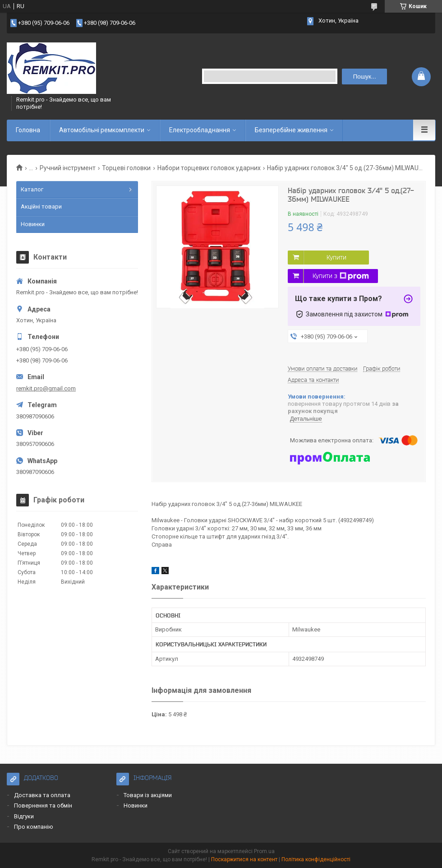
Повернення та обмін (43, 805)
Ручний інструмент (68, 168)
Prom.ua (264, 851)
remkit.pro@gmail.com (46, 388)
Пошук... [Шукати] (365, 77)
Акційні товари (41, 207)
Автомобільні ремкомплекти (102, 130)
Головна (28, 130)
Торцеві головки (126, 168)
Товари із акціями (148, 795)
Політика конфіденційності (316, 859)
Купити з (341, 276)
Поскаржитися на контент (244, 859)
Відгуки (24, 816)
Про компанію (34, 827)
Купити (336, 257)
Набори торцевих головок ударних (209, 168)
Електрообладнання (200, 130)
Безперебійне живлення (291, 130)
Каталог (32, 189)
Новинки (33, 224)
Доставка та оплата (42, 795)
